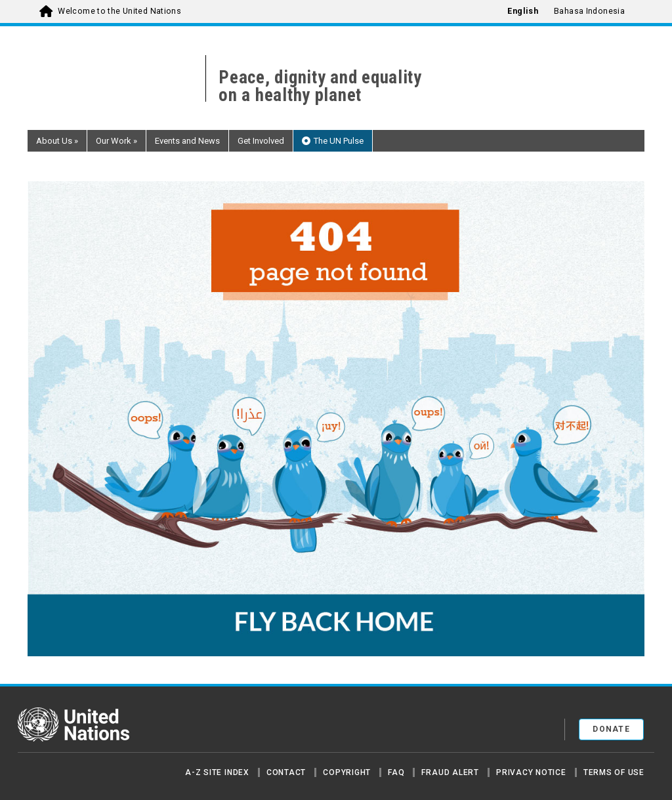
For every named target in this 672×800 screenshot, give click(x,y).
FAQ (396, 772)
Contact (286, 772)
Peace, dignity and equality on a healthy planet (320, 87)
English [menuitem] (523, 11)
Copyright (347, 772)
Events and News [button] (187, 141)
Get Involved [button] (261, 141)
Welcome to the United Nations (119, 11)
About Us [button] (57, 141)
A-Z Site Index (217, 772)
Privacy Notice (531, 772)
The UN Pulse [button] (339, 141)
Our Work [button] (116, 141)
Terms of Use (614, 772)
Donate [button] (611, 729)
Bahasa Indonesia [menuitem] (589, 11)
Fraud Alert (450, 772)
